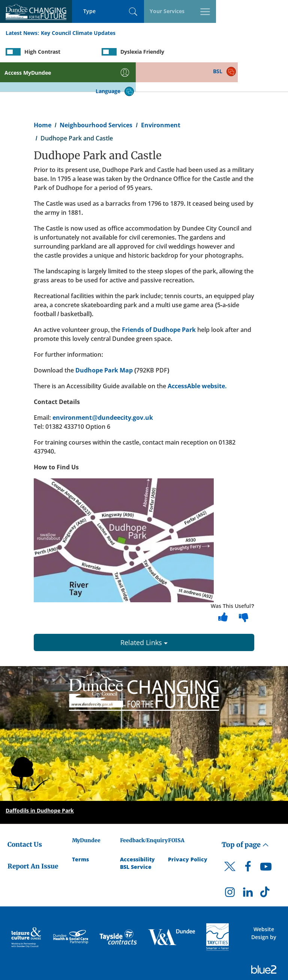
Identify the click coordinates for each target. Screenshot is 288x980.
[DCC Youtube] (266, 840)
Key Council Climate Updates (78, 33)
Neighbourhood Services (96, 96)
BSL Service (136, 838)
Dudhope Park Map (104, 341)
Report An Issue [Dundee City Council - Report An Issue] (33, 838)
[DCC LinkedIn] (248, 865)
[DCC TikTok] (266, 865)
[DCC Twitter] (230, 844)
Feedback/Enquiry (144, 811)
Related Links (144, 614)
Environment (161, 96)
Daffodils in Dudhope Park (40, 782)
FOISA (176, 811)
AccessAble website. (197, 357)
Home (43, 96)
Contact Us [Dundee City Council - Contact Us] (25, 816)
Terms (80, 830)
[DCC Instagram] (230, 865)
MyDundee (86, 811)
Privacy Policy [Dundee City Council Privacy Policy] (188, 830)
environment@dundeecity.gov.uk (103, 389)
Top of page (245, 816)
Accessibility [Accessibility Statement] (137, 830)
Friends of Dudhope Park (160, 301)
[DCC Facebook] (248, 840)
